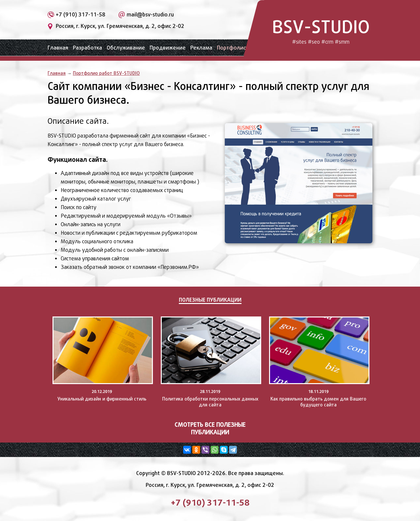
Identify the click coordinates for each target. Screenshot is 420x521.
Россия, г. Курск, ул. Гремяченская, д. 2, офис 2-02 (120, 26)
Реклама (201, 48)
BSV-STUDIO (321, 30)
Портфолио (232, 48)
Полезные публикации (210, 300)
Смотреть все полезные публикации (210, 428)
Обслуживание (126, 48)
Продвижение (168, 48)
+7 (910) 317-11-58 (81, 15)
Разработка (87, 48)
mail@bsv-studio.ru (150, 15)
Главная (58, 48)
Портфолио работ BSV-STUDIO (106, 73)
